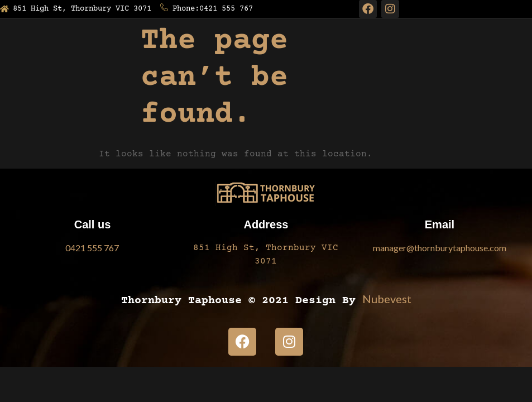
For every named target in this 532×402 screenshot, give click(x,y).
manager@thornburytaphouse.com (440, 248)
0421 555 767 (92, 248)
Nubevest (387, 299)
